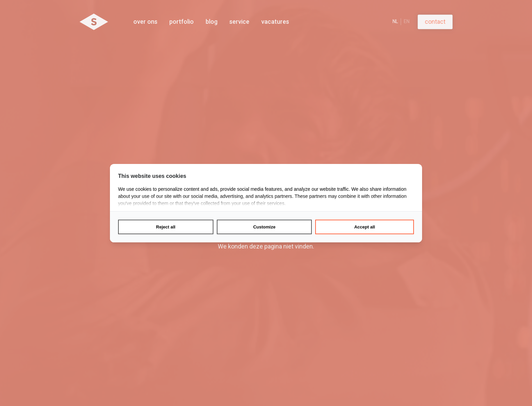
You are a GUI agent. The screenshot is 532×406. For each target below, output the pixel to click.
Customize (264, 227)
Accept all (365, 227)
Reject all (166, 227)
